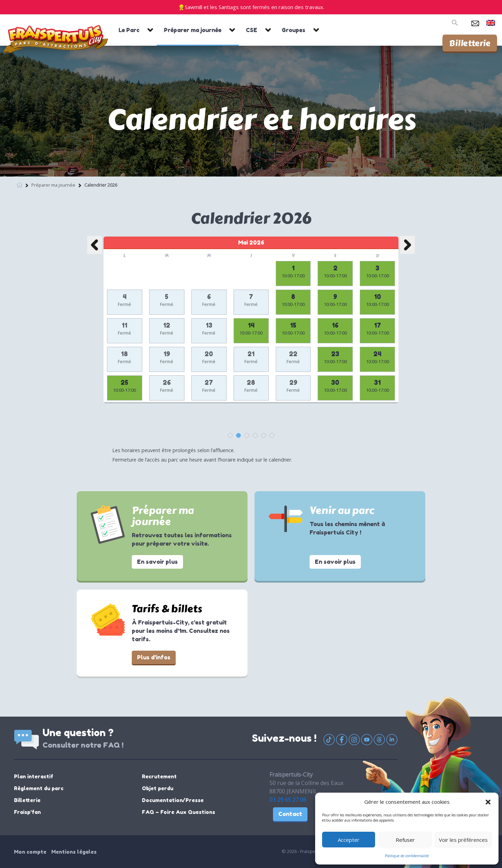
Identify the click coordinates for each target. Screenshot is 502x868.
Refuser (405, 840)
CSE (252, 30)
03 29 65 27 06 (288, 800)
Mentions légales (74, 852)
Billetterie (470, 43)
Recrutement (159, 776)
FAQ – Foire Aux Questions (178, 812)
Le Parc (129, 30)
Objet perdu (158, 788)
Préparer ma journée (193, 30)
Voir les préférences (463, 840)
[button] (488, 802)
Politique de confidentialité (407, 856)
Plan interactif (34, 776)
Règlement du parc (39, 788)
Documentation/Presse (173, 800)
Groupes (294, 30)
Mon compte (30, 852)
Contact (290, 814)
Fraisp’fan (27, 812)
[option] (251, 326)
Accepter (349, 840)
